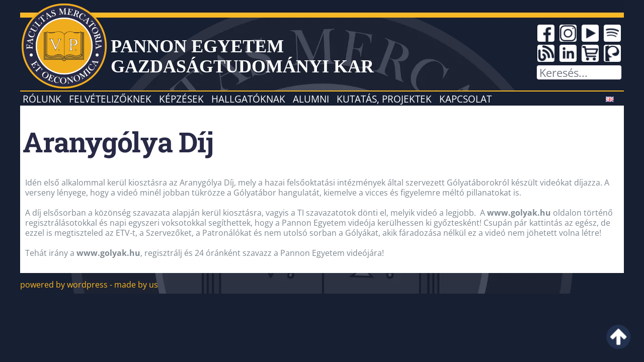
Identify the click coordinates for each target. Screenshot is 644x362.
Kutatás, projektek (384, 99)
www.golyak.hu (519, 213)
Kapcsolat (465, 99)
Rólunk (42, 99)
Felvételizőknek (110, 99)
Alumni (311, 99)
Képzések (181, 99)
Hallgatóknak (248, 99)
